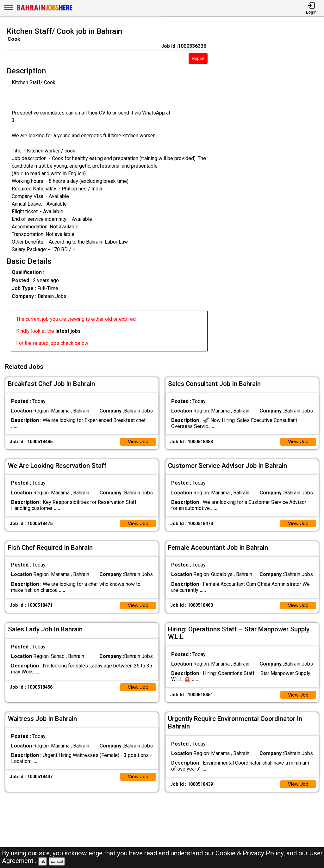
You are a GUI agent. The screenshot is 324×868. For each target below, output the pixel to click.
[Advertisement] (270, 191)
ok (43, 862)
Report (198, 58)
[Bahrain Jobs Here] (45, 10)
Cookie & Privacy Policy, (251, 853)
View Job (138, 440)
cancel (57, 862)
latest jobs (68, 331)
